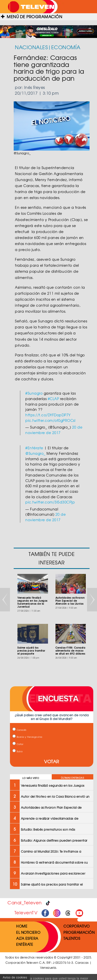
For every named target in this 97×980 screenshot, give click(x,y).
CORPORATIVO (77, 926)
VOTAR (52, 761)
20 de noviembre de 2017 (54, 430)
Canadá (19, 730)
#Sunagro (34, 393)
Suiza (17, 751)
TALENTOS (72, 938)
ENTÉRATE (25, 944)
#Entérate (34, 448)
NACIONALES (31, 47)
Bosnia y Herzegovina (27, 737)
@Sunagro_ (35, 453)
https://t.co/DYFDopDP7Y (48, 415)
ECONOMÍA (66, 47)
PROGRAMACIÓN (79, 932)
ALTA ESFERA (27, 938)
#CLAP (53, 399)
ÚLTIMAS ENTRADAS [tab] (72, 778)
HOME (22, 926)
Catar (18, 744)
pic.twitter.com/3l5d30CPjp (50, 502)
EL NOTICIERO (28, 932)
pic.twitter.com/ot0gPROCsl (50, 420)
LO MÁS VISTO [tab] (31, 778)
